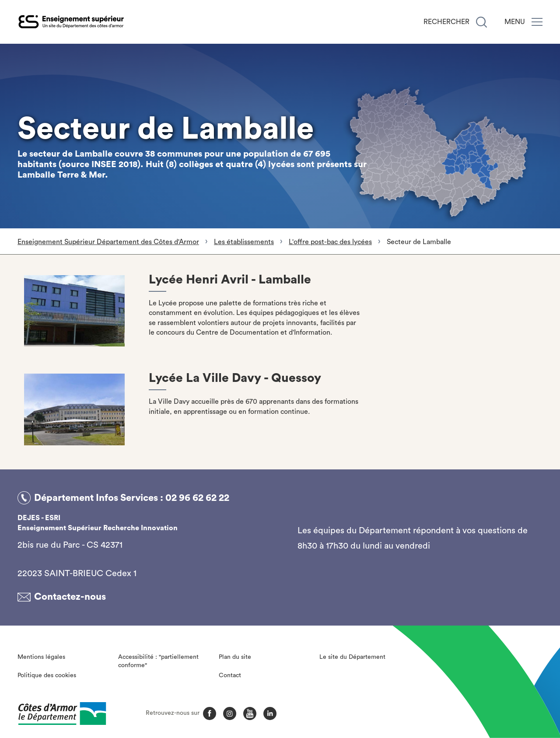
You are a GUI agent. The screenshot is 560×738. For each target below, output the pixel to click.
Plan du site (235, 657)
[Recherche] (481, 22)
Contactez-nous (70, 597)
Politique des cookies (47, 675)
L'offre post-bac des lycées (330, 242)
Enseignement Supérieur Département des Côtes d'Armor (108, 242)
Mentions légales (41, 657)
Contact (230, 675)
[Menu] (537, 22)
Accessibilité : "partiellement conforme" (158, 661)
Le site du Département (352, 657)
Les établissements (244, 242)
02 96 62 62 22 (197, 498)
